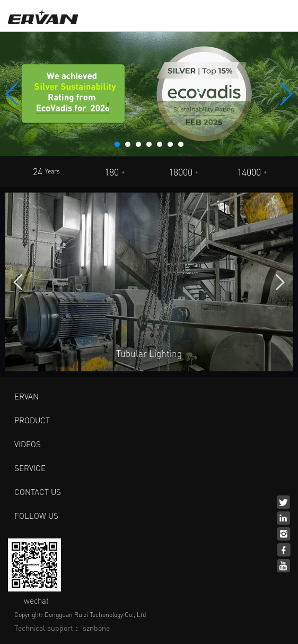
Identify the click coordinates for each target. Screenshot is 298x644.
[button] (117, 144)
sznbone (96, 628)
